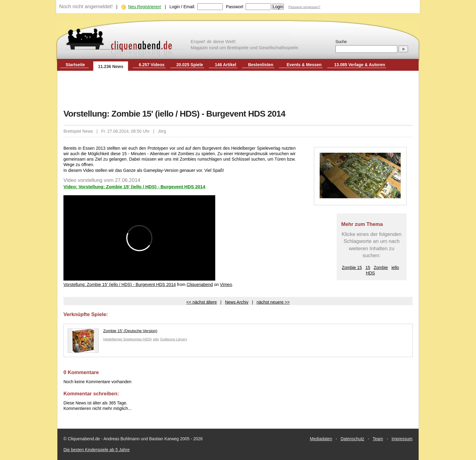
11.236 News (111, 66)
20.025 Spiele (190, 65)
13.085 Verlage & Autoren (360, 65)
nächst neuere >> (273, 302)
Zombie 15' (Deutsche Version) (112, 332)
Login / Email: (182, 7)
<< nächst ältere (202, 302)
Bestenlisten (261, 65)
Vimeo (226, 285)
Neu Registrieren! (145, 7)
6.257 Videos (152, 65)
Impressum (402, 439)
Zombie (381, 267)
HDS (370, 273)
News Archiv (237, 302)
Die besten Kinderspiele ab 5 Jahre (97, 450)
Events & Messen (304, 65)
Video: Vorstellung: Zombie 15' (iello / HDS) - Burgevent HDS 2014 (134, 187)
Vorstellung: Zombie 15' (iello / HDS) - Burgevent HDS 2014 (120, 285)
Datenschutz (352, 439)
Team (378, 439)
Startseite (75, 65)
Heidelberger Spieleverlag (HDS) (127, 339)
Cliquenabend (200, 285)
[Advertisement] (238, 90)
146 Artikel (226, 65)
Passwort (235, 7)
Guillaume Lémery (174, 339)
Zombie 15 (352, 267)
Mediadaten (321, 439)
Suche (341, 42)
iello (395, 267)
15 (368, 267)
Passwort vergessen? (304, 7)
